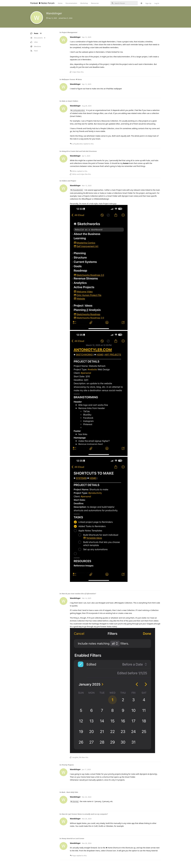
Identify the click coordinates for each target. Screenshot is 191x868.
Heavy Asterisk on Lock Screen (73, 838)
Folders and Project (69, 181)
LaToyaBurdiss (79, 110)
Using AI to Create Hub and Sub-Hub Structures (79, 151)
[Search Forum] (124, 3)
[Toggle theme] (141, 3)
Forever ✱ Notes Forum (42, 3)
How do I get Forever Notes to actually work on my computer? (85, 814)
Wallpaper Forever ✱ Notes (72, 79)
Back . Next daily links (70, 792)
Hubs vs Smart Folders (70, 101)
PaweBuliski (78, 190)
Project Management (69, 32)
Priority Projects (68, 765)
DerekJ (76, 802)
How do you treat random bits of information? (79, 594)
